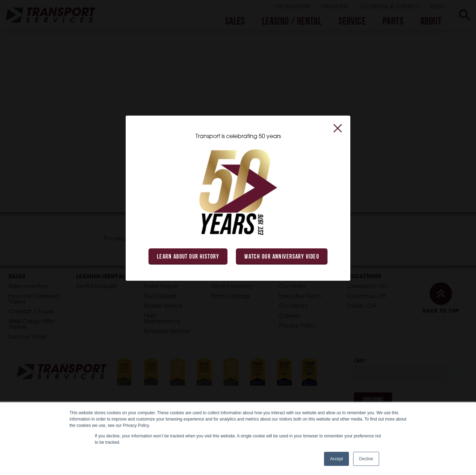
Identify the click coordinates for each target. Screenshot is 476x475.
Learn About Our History (188, 257)
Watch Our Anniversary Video (282, 257)
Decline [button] (366, 459)
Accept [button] (336, 459)
